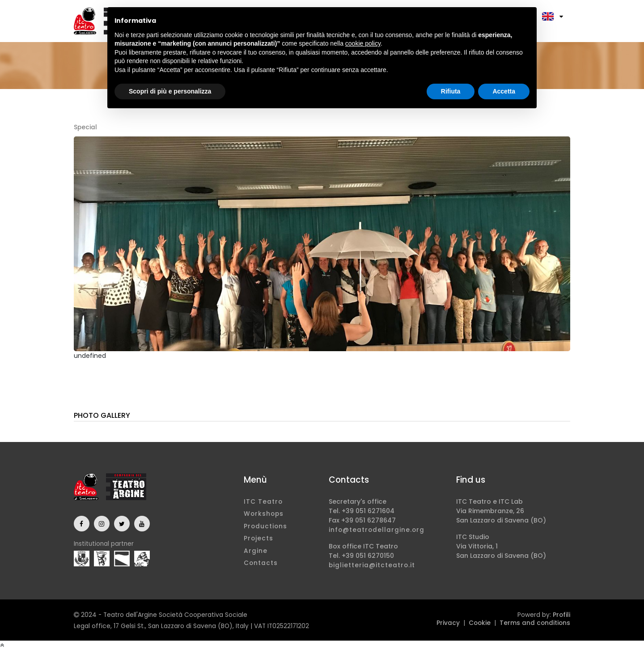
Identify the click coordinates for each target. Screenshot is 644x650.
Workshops (264, 514)
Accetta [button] (504, 91)
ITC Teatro (263, 502)
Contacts (261, 563)
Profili (561, 615)
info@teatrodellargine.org (377, 530)
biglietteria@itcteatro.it (372, 565)
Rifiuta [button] (451, 91)
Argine (256, 551)
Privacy (448, 623)
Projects (258, 538)
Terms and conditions (535, 623)
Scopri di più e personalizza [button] (170, 91)
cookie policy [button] (363, 43)
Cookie (480, 623)
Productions (265, 526)
